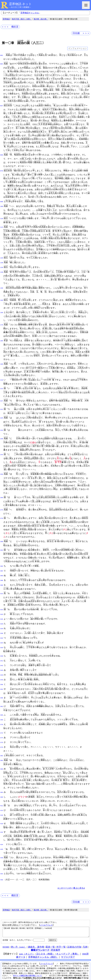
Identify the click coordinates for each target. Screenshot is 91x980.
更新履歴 (56, 942)
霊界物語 (6, 19)
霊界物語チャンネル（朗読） (43, 949)
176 (2, 324)
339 (2, 651)
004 (2, 64)
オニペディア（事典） (68, 946)
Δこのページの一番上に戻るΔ (71, 878)
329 (2, 625)
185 (2, 340)
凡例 (85, 939)
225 (2, 417)
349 (2, 674)
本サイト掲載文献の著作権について (28, 968)
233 (2, 429)
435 (2, 840)
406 (2, 788)
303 (2, 564)
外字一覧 (61, 939)
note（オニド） (27, 946)
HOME (6, 939)
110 (2, 218)
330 (2, 629)
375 (2, 735)
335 (2, 643)
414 (2, 802)
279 (2, 517)
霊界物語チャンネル (30, 13)
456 (2, 870)
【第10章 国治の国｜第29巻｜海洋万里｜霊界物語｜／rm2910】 (46, 923)
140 (2, 271)
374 (2, 730)
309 (2, 582)
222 (2, 408)
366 (2, 708)
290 (2, 540)
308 (2, 578)
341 (2, 656)
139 (2, 266)
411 (2, 797)
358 (2, 691)
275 (2, 508)
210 (2, 379)
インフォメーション (78, 49)
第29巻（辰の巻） (41, 19)
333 (2, 634)
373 (2, 726)
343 (2, 660)
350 (2, 678)
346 (2, 669)
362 (2, 700)
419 (2, 814)
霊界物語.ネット (20, 4)
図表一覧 (50, 939)
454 (2, 864)
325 (2, 611)
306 (2, 573)
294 (2, 548)
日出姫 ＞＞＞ (81, 33)
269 (2, 496)
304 (2, 569)
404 (2, 784)
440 (2, 848)
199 (2, 363)
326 (2, 616)
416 (2, 806)
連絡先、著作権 (36, 939)
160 (2, 299)
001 (2, 55)
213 (2, 387)
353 (2, 683)
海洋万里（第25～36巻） (22, 19)
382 (2, 748)
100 (2, 206)
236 (2, 437)
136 (2, 257)
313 (2, 591)
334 (2, 638)
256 (2, 473)
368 (2, 713)
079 (2, 171)
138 (2, 262)
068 (2, 155)
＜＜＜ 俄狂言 (10, 27)
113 (2, 227)
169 (2, 311)
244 (2, 453)
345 (2, 665)
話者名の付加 (74, 939)
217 (2, 400)
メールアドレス (46, 915)
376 (2, 739)
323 (2, 607)
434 (2, 835)
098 (2, 201)
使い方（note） (19, 939)
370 (2, 717)
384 (2, 752)
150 (2, 287)
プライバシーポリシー (56, 973)
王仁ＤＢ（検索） (45, 946)
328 (2, 620)
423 (2, 823)
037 (2, 106)
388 (2, 761)
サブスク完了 (68, 949)
